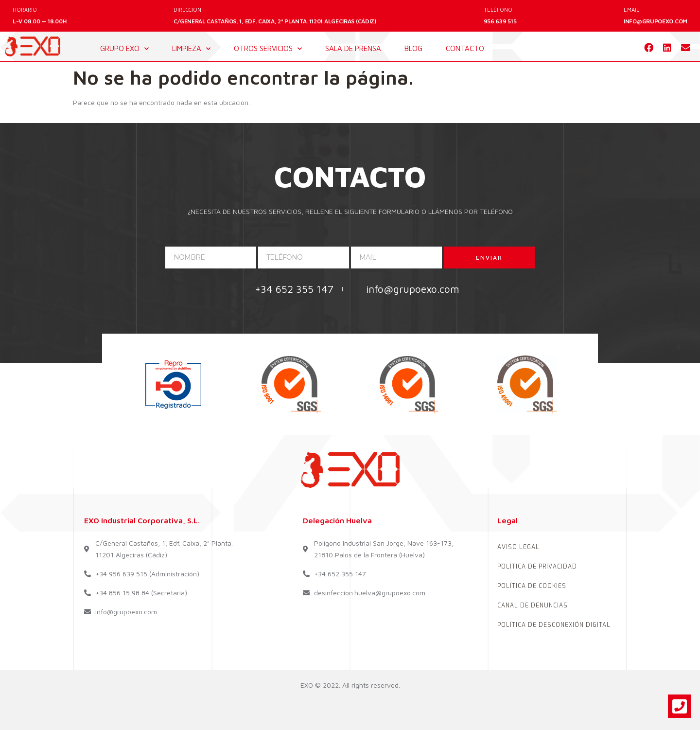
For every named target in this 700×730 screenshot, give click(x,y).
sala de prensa (353, 48)
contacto (465, 48)
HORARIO (25, 9)
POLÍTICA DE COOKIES (532, 586)
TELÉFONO (498, 9)
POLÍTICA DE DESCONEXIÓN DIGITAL (554, 625)
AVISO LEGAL (518, 547)
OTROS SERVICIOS (268, 49)
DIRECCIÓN (187, 9)
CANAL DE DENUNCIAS (533, 605)
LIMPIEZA (191, 49)
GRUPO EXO (124, 49)
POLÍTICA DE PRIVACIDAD (537, 567)
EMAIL (631, 9)
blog (413, 48)
